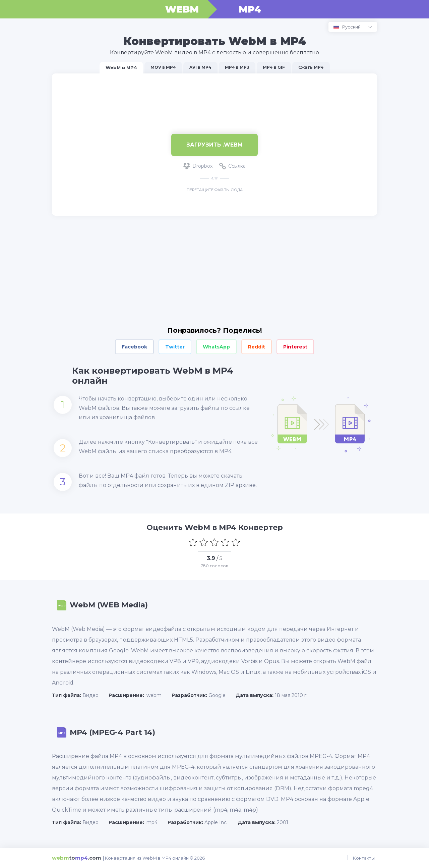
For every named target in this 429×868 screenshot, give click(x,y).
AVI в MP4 (200, 67)
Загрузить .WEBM (214, 145)
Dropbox (198, 166)
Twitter (175, 347)
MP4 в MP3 (237, 67)
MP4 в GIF (274, 67)
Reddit (257, 347)
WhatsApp (216, 347)
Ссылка (232, 166)
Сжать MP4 (311, 67)
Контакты (366, 858)
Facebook (134, 347)
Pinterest (295, 347)
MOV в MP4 (163, 67)
